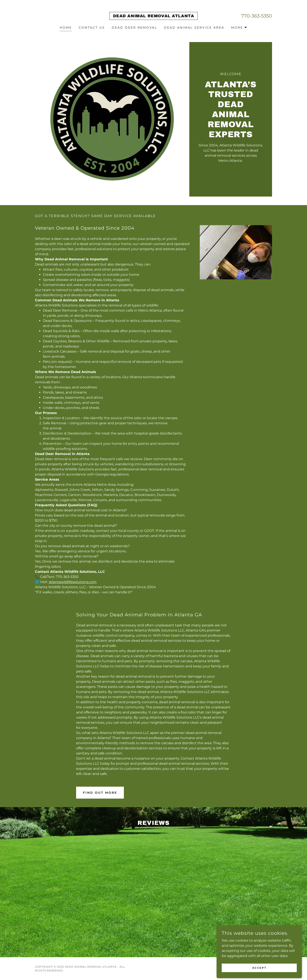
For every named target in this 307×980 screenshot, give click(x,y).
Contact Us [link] (92, 28)
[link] (154, 16)
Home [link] (66, 28)
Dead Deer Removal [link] (134, 28)
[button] (239, 28)
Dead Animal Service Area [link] (194, 28)
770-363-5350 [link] (257, 16)
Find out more (100, 793)
